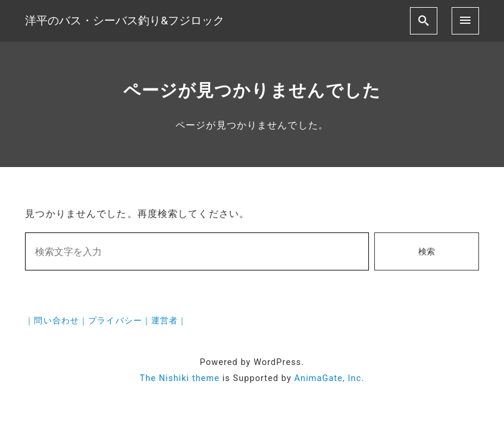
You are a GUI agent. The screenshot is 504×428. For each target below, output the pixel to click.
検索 (427, 252)
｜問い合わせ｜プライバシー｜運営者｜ (106, 321)
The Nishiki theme (180, 378)
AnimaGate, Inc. (330, 378)
